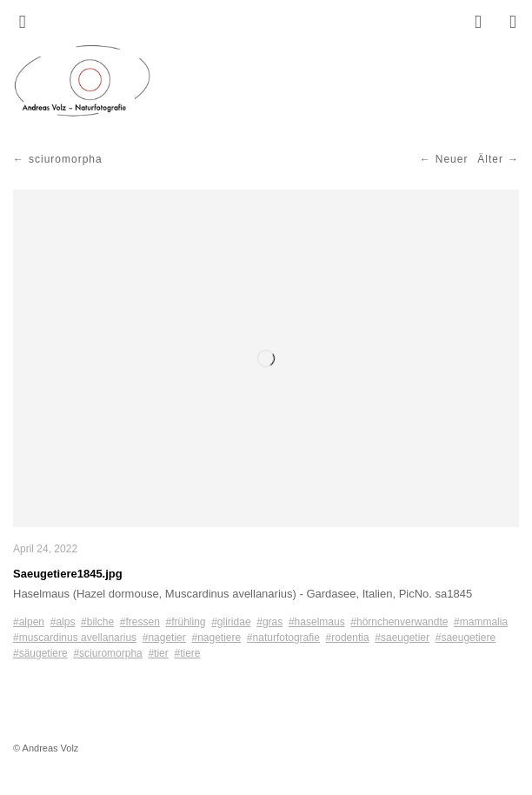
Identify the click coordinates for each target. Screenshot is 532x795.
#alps (63, 622)
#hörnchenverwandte (399, 622)
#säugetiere (40, 653)
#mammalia (481, 622)
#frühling (185, 622)
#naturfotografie (283, 638)
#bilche (97, 622)
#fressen (140, 622)
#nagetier (164, 638)
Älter (490, 159)
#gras (269, 622)
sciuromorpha (66, 159)
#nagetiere (216, 638)
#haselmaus (317, 622)
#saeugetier (402, 638)
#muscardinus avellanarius (75, 638)
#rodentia (348, 638)
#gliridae (231, 622)
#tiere (187, 653)
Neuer (452, 159)
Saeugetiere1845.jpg (68, 574)
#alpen (29, 622)
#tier (158, 653)
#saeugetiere (465, 638)
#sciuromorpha (107, 653)
